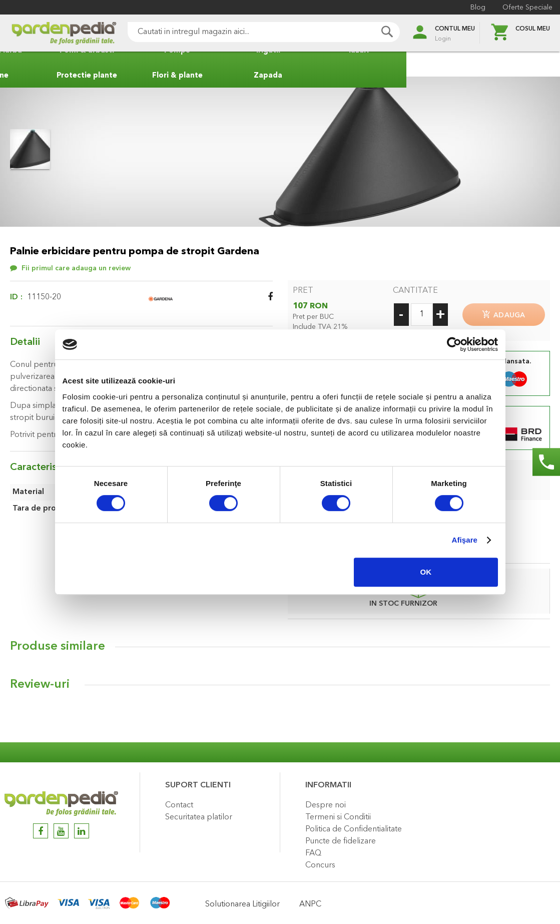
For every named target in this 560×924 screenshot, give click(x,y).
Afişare (465, 540)
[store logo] (50, 33)
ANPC (310, 901)
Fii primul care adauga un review (76, 268)
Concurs (320, 862)
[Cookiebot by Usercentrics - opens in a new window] (454, 344)
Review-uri (40, 682)
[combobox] (250, 32)
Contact (179, 802)
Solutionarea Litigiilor (242, 901)
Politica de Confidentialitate (354, 826)
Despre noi (326, 802)
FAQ (313, 850)
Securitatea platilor (199, 814)
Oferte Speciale (525, 8)
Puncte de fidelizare (341, 838)
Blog (475, 8)
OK (426, 572)
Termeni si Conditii (338, 814)
